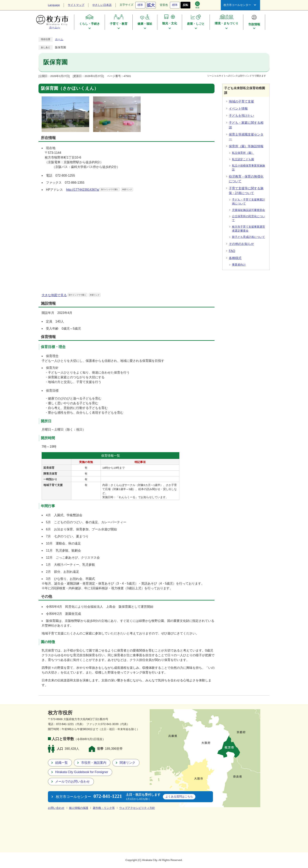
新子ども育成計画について (248, 237)
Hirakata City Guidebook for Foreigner (82, 772)
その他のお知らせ (241, 244)
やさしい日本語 (102, 5)
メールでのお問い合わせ (72, 781)
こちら (179, 797)
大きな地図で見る (71, 295)
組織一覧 (61, 763)
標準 (140, 5)
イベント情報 (238, 109)
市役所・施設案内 (94, 763)
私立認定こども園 (243, 159)
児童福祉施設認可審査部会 (248, 210)
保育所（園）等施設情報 (246, 146)
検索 (197, 5)
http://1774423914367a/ (99, 190)
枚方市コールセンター (237, 5)
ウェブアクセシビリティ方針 (137, 808)
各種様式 (235, 258)
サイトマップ (76, 5)
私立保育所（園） (243, 153)
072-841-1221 (65, 724)
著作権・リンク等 (104, 808)
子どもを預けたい (241, 116)
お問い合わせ (56, 808)
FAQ (232, 251)
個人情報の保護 (79, 808)
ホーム (59, 39)
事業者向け (239, 265)
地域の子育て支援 (241, 101)
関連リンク (127, 763)
